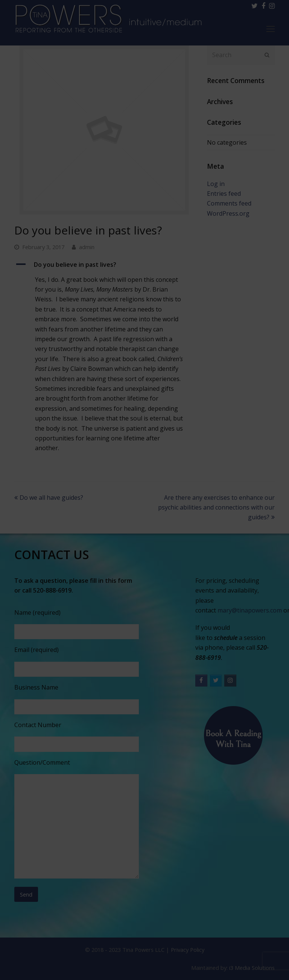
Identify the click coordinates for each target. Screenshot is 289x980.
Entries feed (224, 194)
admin (87, 247)
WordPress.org (228, 213)
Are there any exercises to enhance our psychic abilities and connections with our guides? (216, 507)
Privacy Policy (188, 950)
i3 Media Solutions (252, 968)
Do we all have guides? (49, 498)
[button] (104, 265)
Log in (216, 184)
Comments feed (229, 203)
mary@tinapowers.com (250, 610)
